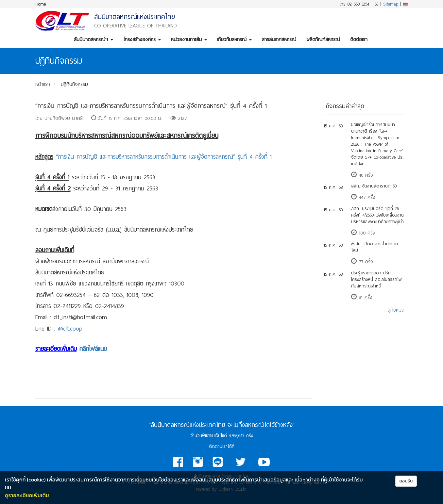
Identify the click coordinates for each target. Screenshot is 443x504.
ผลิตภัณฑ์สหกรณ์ (323, 40)
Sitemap (391, 4)
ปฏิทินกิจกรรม (74, 84)
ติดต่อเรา (359, 40)
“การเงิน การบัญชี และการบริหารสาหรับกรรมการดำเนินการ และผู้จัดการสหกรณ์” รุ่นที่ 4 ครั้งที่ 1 (164, 157)
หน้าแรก (43, 84)
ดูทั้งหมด (396, 310)
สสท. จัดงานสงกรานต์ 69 (374, 186)
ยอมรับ (406, 481)
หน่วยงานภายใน (189, 40)
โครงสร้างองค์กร (142, 40)
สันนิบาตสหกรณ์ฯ (94, 40)
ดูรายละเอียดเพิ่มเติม (27, 495)
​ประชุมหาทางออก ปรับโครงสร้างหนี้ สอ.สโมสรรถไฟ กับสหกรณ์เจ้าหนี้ (376, 279)
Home (41, 4)
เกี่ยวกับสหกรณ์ (234, 40)
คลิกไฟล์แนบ (93, 349)
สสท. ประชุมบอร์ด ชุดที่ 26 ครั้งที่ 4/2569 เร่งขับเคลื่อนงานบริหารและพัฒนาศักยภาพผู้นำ (377, 215)
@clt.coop (70, 329)
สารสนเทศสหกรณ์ (279, 40)
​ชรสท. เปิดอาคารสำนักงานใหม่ (375, 247)
